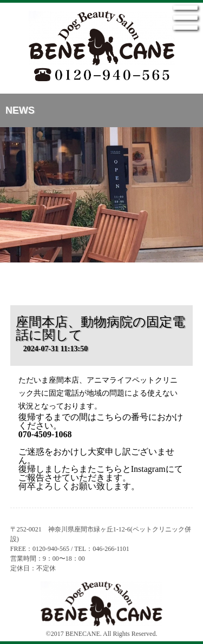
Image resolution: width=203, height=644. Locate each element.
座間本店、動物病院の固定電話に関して (100, 328)
